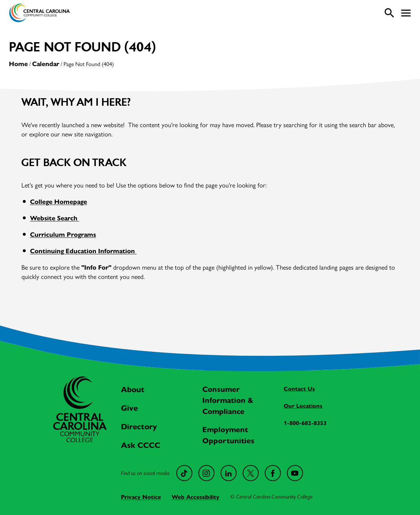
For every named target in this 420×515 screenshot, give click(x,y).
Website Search (55, 218)
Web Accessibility (196, 497)
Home (18, 63)
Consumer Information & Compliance (228, 400)
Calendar (46, 63)
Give (129, 407)
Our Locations (303, 406)
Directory (139, 426)
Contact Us (299, 388)
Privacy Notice (141, 497)
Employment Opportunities (228, 434)
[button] (406, 13)
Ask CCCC (141, 445)
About (133, 389)
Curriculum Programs (63, 234)
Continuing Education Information (83, 251)
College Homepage (59, 201)
